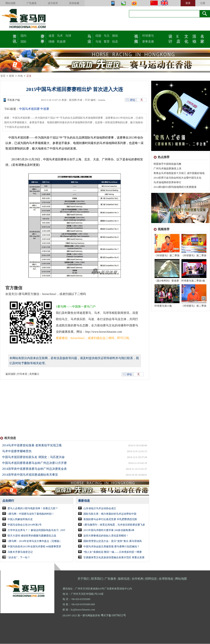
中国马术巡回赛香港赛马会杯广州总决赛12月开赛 (34, 463)
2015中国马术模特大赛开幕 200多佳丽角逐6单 (109, 530)
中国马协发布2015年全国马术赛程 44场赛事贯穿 (34, 547)
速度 (51, 36)
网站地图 (10, 3)
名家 (202, 39)
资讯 (14, 39)
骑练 (115, 36)
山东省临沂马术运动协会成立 (100, 509)
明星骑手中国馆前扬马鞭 (167, 164)
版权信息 (124, 579)
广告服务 (32, 3)
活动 (194, 39)
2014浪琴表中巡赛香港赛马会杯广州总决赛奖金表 (34, 469)
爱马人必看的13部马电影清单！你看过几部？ (33, 509)
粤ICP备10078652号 (113, 616)
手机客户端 (13, 100)
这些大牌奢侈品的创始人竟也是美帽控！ (106, 536)
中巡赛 (45, 109)
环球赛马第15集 (163, 306)
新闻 (12, 76)
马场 (98, 42)
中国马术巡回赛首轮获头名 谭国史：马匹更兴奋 (33, 457)
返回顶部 (10, 374)
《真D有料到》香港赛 (167, 281)
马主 (107, 36)
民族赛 (61, 42)
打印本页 (22, 374)
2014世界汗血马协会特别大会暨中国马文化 (177, 178)
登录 (188, 3)
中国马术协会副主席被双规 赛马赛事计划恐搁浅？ (111, 547)
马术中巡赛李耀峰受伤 (17, 451)
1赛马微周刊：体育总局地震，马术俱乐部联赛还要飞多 (114, 525)
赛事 (42, 39)
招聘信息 (151, 579)
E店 (178, 39)
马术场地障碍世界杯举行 (167, 183)
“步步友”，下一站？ (19, 558)
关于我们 (83, 579)
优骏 (98, 36)
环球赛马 (148, 36)
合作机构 (138, 579)
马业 (89, 39)
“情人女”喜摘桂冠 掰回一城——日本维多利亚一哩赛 (113, 552)
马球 (68, 36)
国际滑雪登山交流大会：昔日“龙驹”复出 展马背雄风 (113, 541)
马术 (60, 36)
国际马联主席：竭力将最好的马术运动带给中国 (110, 514)
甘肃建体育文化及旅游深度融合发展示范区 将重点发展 (114, 558)
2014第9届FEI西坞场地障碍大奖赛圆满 (175, 187)
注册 (203, 3)
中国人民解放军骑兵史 (20, 519)
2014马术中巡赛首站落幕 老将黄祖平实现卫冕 (32, 446)
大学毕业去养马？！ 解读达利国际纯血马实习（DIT (36, 530)
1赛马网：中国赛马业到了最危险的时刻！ (31, 514)
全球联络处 (166, 579)
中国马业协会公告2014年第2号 (25, 525)
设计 (170, 39)
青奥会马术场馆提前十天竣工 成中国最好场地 (179, 173)
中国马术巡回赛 (29, 109)
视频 (136, 39)
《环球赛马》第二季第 (167, 256)
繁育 (107, 42)
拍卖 (115, 42)
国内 (24, 36)
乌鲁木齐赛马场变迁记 (20, 552)
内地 (20, 76)
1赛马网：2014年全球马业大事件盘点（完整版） (35, 541)
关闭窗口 (34, 374)
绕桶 (51, 42)
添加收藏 (74, 3)
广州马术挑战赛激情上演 (167, 169)
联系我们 (97, 579)
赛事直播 (148, 42)
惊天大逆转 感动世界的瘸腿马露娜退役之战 (32, 536)
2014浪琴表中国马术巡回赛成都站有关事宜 (30, 475)
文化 (186, 39)
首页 (3, 76)
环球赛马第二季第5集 (193, 281)
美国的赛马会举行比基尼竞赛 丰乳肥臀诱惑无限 (110, 519)
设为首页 (53, 3)
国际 (24, 42)
